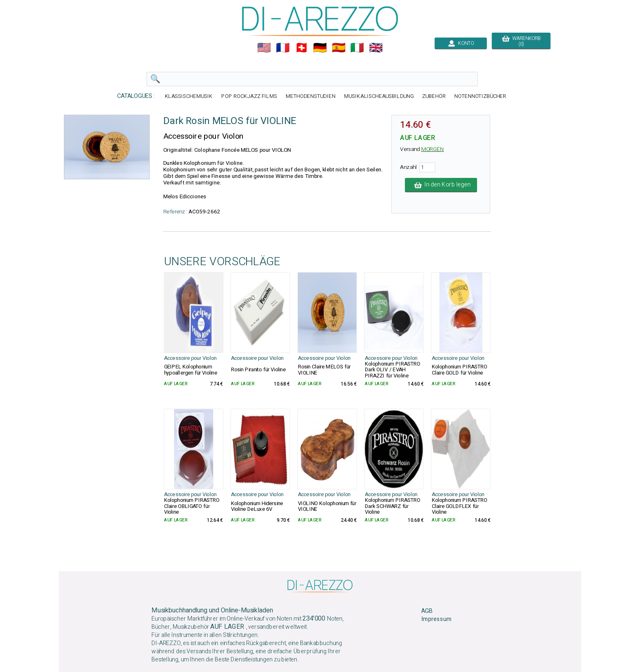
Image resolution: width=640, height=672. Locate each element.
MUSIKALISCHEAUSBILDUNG (379, 96)
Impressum (436, 619)
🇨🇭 (302, 48)
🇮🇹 (357, 48)
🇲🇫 (283, 48)
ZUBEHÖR (434, 96)
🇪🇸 (339, 48)
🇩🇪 (320, 48)
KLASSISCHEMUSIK (189, 96)
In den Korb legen (441, 185)
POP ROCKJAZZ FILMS (249, 96)
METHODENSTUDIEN (311, 96)
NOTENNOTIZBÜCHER (480, 96)
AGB (427, 611)
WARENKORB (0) (521, 41)
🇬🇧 (376, 48)
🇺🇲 (264, 48)
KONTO (461, 43)
